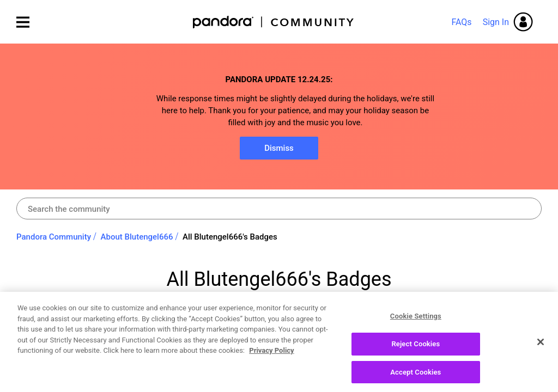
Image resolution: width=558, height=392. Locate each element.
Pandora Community (274, 22)
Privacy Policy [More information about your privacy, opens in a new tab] (271, 355)
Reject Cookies (416, 348)
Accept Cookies (416, 376)
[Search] (279, 209)
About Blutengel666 (137, 237)
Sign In (496, 22)
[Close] (541, 346)
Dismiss (279, 148)
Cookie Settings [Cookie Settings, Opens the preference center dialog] (416, 320)
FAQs (461, 22)
